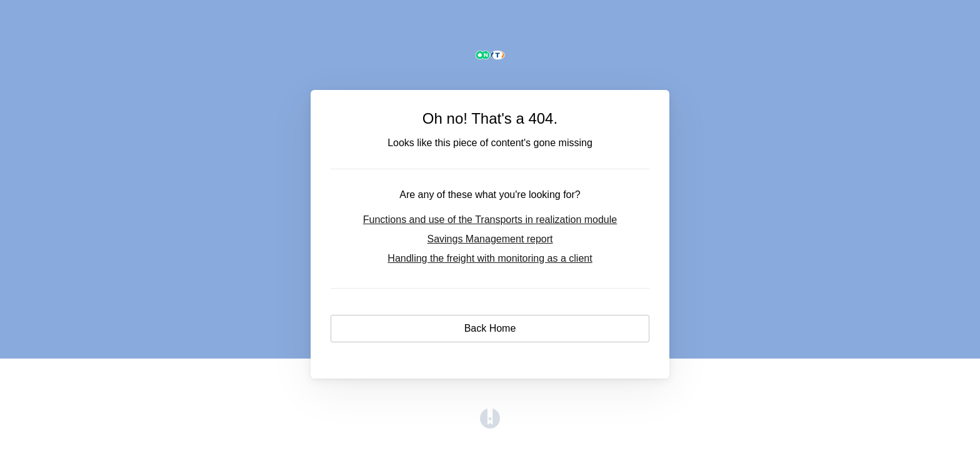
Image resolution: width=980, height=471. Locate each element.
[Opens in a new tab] (490, 425)
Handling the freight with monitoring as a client (490, 258)
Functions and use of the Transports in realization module (490, 220)
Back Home (490, 328)
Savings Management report (490, 239)
